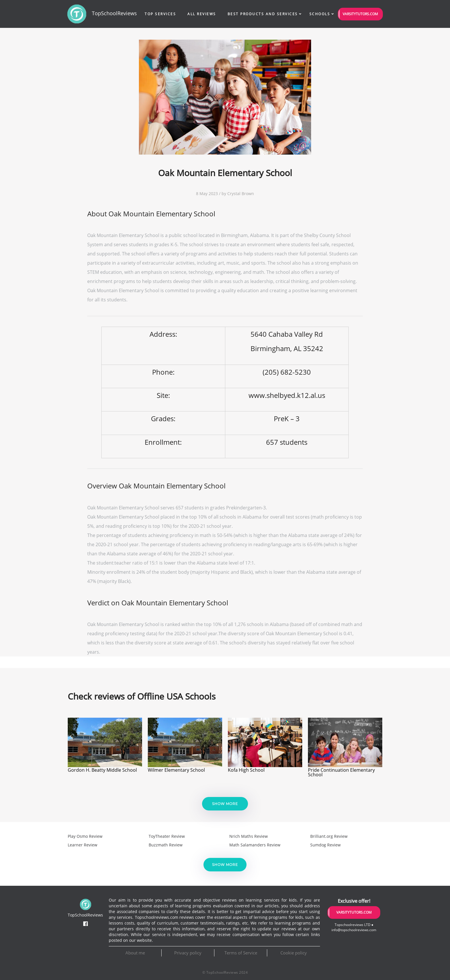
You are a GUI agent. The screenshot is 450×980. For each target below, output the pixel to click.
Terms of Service (241, 953)
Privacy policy (188, 953)
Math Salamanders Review (255, 845)
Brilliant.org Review (329, 836)
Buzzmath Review (166, 845)
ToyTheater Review (167, 836)
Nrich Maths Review (249, 836)
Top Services (160, 14)
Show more (225, 804)
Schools (320, 14)
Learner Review (83, 845)
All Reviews (202, 14)
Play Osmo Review (85, 836)
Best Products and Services (263, 14)
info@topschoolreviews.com (354, 930)
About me (135, 953)
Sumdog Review (325, 845)
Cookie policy (294, 953)
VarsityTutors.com (360, 14)
